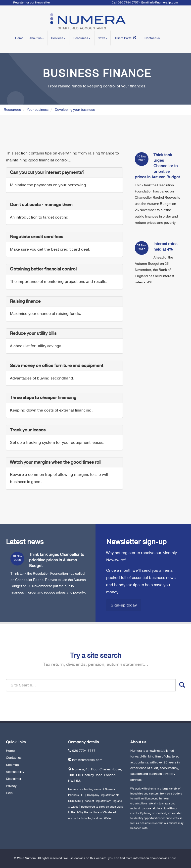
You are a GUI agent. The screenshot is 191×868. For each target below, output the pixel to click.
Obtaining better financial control (43, 269)
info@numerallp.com (164, 2)
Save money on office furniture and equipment (57, 366)
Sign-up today (124, 605)
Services (58, 38)
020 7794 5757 (84, 751)
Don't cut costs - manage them (41, 205)
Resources (82, 38)
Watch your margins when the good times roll (56, 462)
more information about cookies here (151, 858)
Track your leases (28, 430)
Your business (38, 110)
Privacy (11, 786)
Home (19, 38)
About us (37, 38)
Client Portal (126, 38)
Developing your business (75, 110)
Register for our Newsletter (32, 2)
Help (9, 793)
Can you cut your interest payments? (47, 172)
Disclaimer (14, 779)
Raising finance (25, 301)
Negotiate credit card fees (37, 237)
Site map (12, 765)
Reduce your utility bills (33, 333)
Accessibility (15, 772)
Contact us (152, 38)
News (103, 38)
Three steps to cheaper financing (43, 398)
